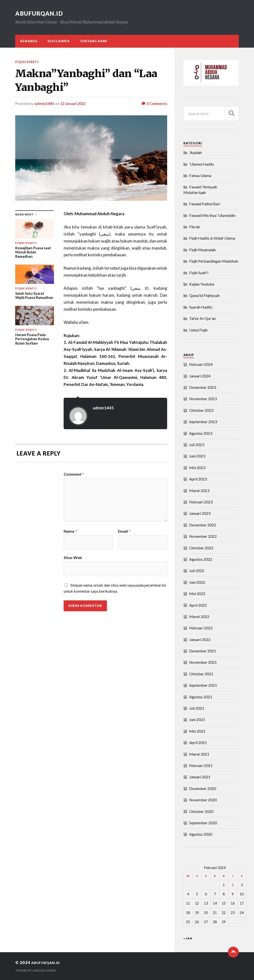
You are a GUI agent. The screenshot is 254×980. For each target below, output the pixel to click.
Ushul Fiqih (198, 330)
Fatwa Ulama (200, 175)
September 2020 (203, 823)
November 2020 (203, 800)
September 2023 (203, 422)
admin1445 (44, 103)
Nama (70, 531)
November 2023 (203, 399)
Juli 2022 (197, 571)
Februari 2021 (201, 765)
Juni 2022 (197, 582)
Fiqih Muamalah (202, 250)
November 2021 (203, 662)
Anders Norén (45, 970)
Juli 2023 (197, 445)
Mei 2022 (197, 593)
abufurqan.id (42, 13)
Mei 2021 (197, 731)
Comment (74, 474)
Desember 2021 (203, 651)
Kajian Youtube (202, 284)
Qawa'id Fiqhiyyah (204, 295)
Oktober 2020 (201, 811)
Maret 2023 (199, 490)
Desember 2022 (203, 525)
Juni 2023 (197, 456)
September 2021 (203, 685)
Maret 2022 (199, 616)
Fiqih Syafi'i (28, 62)
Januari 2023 (200, 513)
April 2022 (198, 605)
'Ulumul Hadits (202, 164)
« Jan (188, 938)
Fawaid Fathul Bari (205, 204)
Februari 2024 (201, 364)
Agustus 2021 (201, 697)
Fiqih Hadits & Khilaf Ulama (212, 238)
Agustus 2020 (201, 834)
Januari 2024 (200, 376)
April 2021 (198, 742)
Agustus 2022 (201, 559)
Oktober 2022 (201, 548)
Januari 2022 (200, 639)
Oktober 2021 (201, 674)
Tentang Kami (93, 41)
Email (124, 531)
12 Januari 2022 (74, 103)
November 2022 (203, 536)
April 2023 (198, 479)
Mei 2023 (197, 468)
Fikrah (194, 227)
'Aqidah (195, 152)
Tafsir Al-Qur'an (202, 318)
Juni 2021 (197, 719)
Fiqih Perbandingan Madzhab (214, 261)
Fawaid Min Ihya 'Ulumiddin (212, 215)
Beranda (29, 41)
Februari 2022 (201, 628)
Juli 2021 (197, 708)
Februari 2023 (201, 502)
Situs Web (73, 557)
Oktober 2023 (201, 410)
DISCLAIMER (59, 41)
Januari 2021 (200, 777)
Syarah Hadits (201, 307)
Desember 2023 (203, 387)
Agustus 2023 (201, 433)
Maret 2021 (199, 754)
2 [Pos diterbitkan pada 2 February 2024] (233, 885)
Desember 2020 (203, 788)
